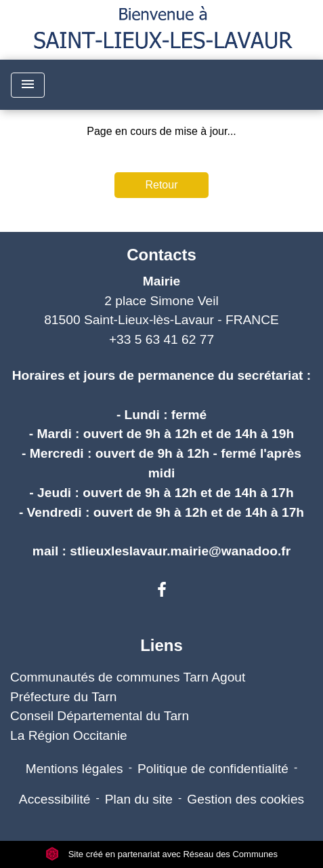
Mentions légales (74, 769)
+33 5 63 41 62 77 (161, 339)
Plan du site (139, 799)
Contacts (161, 255)
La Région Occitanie (69, 735)
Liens (161, 645)
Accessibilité (55, 799)
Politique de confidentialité (213, 769)
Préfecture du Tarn (64, 697)
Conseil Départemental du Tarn (100, 716)
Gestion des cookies (245, 799)
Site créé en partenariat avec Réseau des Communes (161, 854)
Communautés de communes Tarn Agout (128, 677)
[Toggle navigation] (28, 85)
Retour (161, 185)
